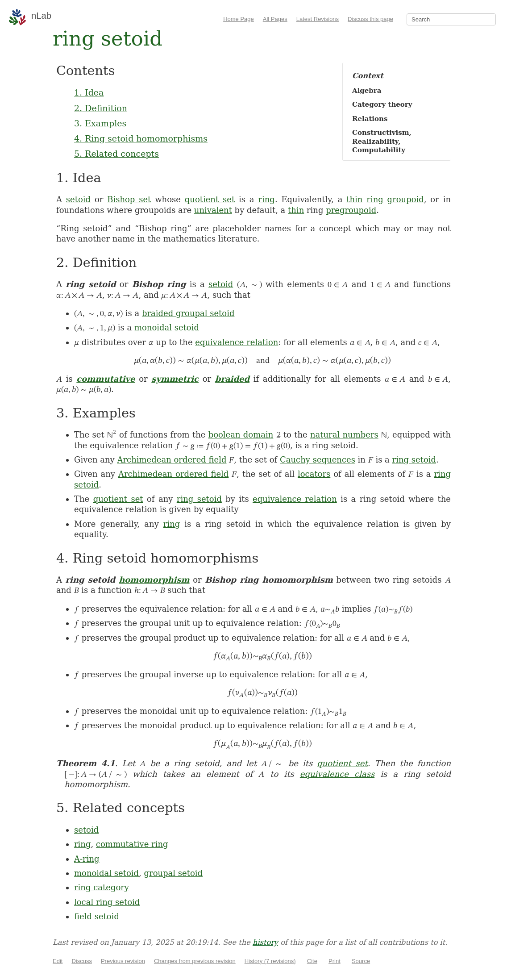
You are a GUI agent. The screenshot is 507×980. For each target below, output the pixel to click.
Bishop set (129, 199)
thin (354, 199)
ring (266, 199)
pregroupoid (351, 210)
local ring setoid (107, 902)
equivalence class (337, 774)
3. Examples (100, 123)
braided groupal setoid (188, 313)
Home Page (239, 19)
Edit (58, 961)
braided (232, 379)
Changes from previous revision (195, 961)
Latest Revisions (318, 19)
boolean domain (241, 435)
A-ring (87, 859)
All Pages (275, 19)
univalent (213, 210)
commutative (106, 379)
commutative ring (132, 844)
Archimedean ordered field (172, 460)
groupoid (406, 199)
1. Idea (89, 92)
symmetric (175, 379)
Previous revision (123, 961)
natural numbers (344, 435)
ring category (102, 887)
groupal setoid (174, 873)
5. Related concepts (116, 154)
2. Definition (101, 108)
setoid (78, 199)
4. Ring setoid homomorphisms (141, 138)
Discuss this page (370, 19)
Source (361, 961)
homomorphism (154, 580)
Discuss (82, 961)
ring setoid (414, 460)
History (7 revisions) (270, 961)
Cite (312, 961)
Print (335, 961)
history (265, 942)
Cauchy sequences (318, 460)
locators (314, 474)
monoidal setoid (167, 327)
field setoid (97, 916)
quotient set (210, 199)
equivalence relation (237, 342)
